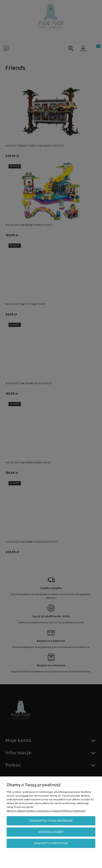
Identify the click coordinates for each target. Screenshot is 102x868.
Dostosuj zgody (51, 832)
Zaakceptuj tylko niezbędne (51, 821)
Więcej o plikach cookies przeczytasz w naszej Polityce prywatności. (46, 811)
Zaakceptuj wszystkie (51, 843)
